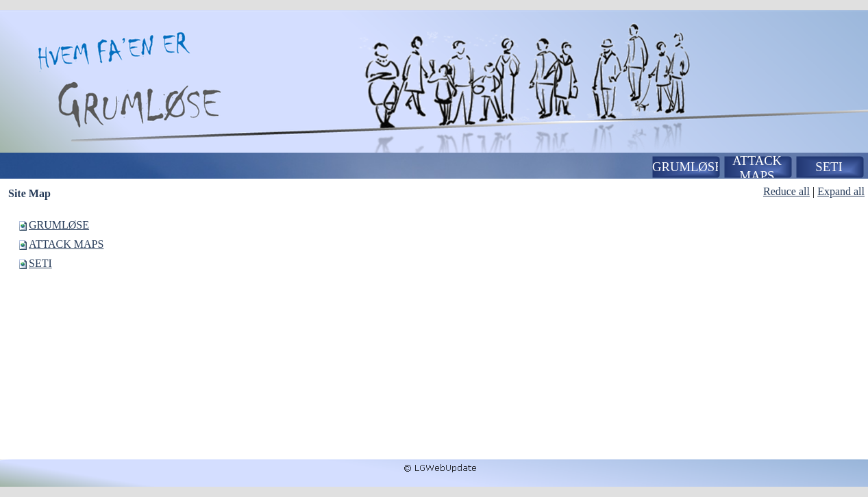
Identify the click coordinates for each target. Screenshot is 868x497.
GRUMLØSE (59, 225)
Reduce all (786, 191)
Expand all (841, 191)
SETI (40, 263)
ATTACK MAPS (66, 244)
